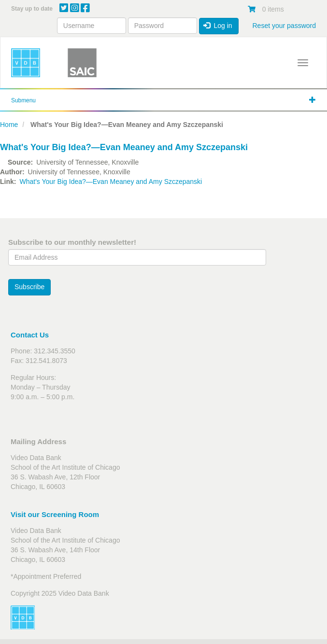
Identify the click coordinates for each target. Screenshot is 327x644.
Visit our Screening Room (55, 514)
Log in (218, 26)
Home (9, 125)
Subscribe (29, 287)
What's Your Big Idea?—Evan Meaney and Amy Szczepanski (111, 182)
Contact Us (30, 335)
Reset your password (284, 26)
